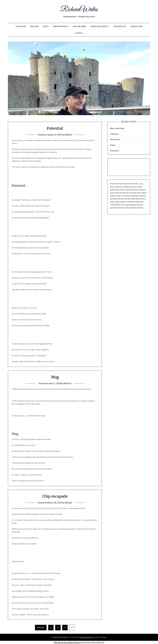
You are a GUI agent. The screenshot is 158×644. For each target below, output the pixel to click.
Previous (41, 627)
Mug (55, 377)
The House (21, 26)
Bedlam (34, 26)
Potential (55, 128)
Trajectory (137, 26)
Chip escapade (55, 496)
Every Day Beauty (100, 26)
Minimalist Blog (86, 637)
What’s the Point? (117, 128)
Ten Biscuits (120, 26)
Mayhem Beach (61, 26)
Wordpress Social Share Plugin (67, 642)
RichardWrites (79, 10)
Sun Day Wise (79, 26)
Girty (46, 26)
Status (79, 33)
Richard (69, 135)
